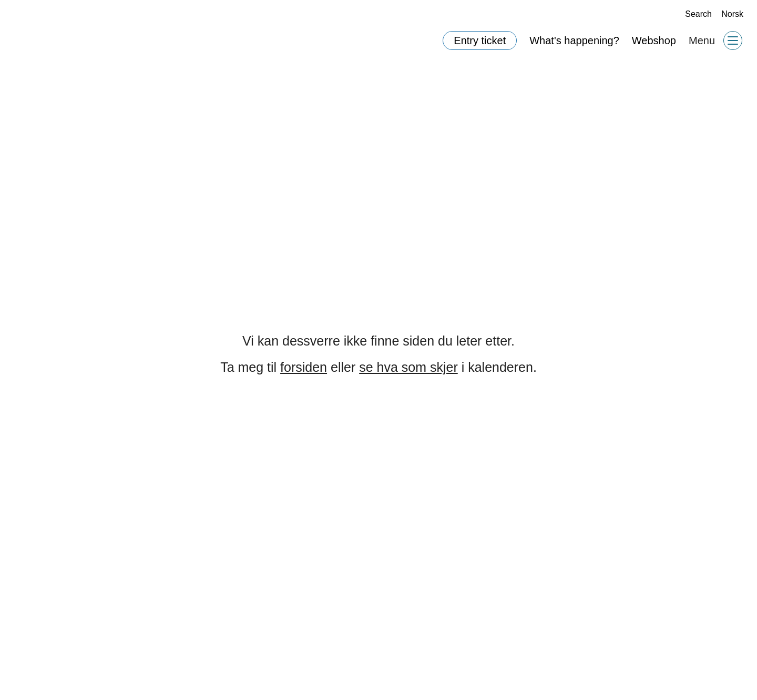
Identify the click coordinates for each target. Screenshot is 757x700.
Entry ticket (480, 40)
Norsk (732, 14)
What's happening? (575, 40)
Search (695, 14)
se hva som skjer (409, 367)
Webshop (654, 40)
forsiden (306, 367)
